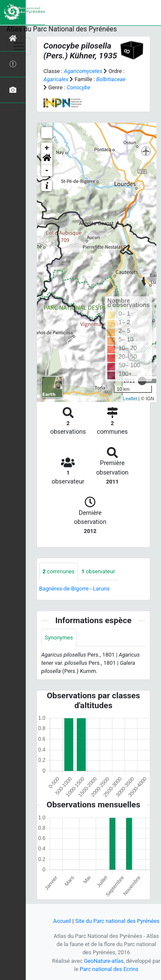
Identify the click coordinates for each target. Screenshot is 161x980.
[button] (47, 159)
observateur (98, 571)
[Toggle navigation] (19, 46)
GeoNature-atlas (104, 961)
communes (58, 571)
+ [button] (47, 148)
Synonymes (59, 638)
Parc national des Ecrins (109, 969)
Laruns (101, 589)
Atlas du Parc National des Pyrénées (62, 29)
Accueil (62, 921)
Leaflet (130, 399)
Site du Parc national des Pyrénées (117, 921)
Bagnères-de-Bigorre (64, 589)
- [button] (47, 170)
